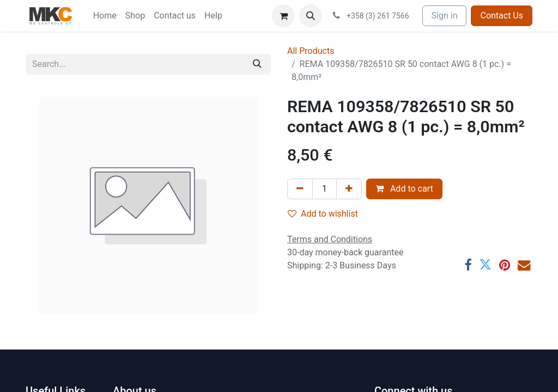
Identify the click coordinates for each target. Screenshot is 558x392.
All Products (311, 51)
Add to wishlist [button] (323, 214)
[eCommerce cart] (283, 16)
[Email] (524, 265)
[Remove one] (300, 189)
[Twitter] (485, 265)
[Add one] (349, 189)
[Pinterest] (505, 265)
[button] (311, 16)
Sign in (445, 16)
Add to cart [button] (404, 189)
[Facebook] (468, 265)
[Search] (257, 64)
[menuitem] (105, 16)
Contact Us (502, 16)
